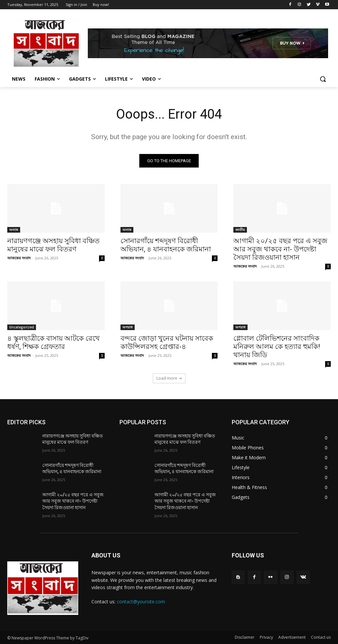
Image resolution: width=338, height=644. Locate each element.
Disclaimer (245, 637)
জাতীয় (240, 230)
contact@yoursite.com (141, 602)
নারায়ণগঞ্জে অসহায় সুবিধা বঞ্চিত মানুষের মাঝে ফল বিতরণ (53, 245)
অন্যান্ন (14, 230)
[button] (323, 79)
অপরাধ (128, 327)
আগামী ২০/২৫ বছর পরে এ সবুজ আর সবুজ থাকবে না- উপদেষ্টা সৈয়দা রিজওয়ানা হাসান (280, 249)
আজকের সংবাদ (19, 258)
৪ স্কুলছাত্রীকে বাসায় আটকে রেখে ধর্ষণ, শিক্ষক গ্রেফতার (53, 342)
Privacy (266, 637)
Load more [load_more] (169, 378)
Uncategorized (22, 327)
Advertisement (292, 637)
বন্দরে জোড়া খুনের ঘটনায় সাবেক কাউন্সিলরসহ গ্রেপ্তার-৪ (167, 342)
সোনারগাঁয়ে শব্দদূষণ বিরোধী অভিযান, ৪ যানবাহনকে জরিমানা (166, 245)
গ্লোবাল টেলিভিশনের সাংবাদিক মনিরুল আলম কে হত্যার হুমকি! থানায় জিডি (277, 347)
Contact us (321, 637)
